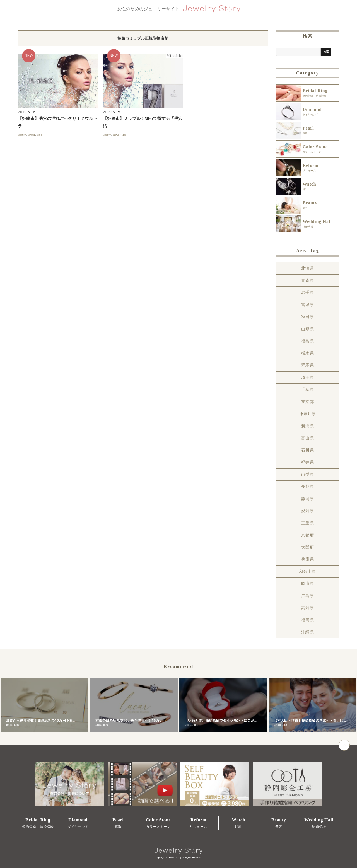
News (116, 135)
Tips (39, 135)
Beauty (22, 135)
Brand (31, 135)
